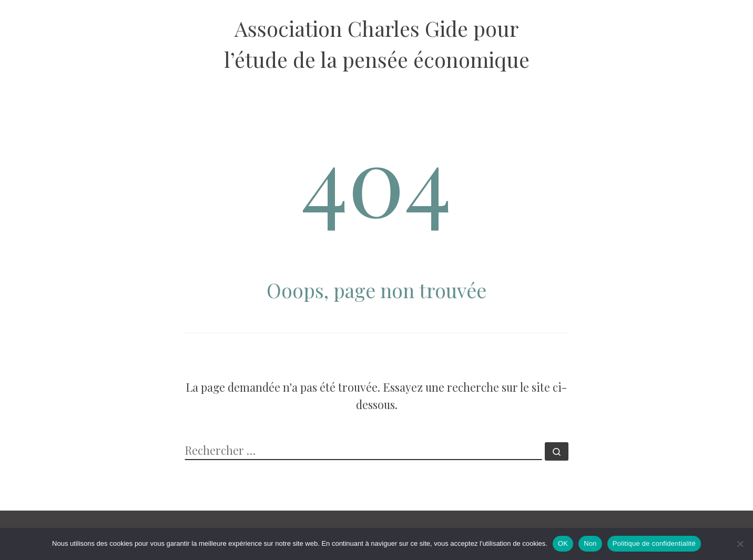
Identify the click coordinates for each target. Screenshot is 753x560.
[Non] (740, 544)
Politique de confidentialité (654, 543)
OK (563, 543)
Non (590, 543)
